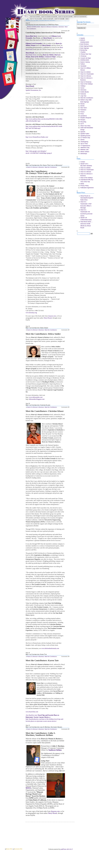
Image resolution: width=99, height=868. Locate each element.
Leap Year (83, 96)
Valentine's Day (85, 148)
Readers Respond (86, 118)
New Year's (84, 108)
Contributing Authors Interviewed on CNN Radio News (42, 25)
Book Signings (85, 48)
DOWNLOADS (85, 60)
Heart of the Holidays (36, 19)
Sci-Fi (82, 124)
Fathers (83, 64)
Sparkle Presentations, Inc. (34, 90)
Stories (82, 140)
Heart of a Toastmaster (80, 17)
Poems (82, 112)
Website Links (84, 150)
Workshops (84, 154)
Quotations (84, 116)
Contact (83, 162)
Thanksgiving (84, 142)
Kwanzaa (83, 94)
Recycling (83, 122)
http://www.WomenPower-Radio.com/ (37, 137)
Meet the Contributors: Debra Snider (37, 328)
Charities (83, 52)
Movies (82, 104)
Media (67, 19)
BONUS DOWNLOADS (34, 27)
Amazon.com (52, 316)
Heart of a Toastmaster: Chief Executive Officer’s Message (86, 205)
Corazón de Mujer (86, 58)
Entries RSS (9, 849)
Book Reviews (85, 44)
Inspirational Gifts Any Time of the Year (87, 181)
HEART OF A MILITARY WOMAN (65, 17)
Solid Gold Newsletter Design (87, 129)
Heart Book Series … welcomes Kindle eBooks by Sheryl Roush (87, 225)
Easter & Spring (85, 62)
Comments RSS (18, 849)
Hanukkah (83, 66)
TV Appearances (85, 146)
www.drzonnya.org (31, 313)
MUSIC (82, 106)
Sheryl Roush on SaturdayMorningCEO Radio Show (87, 198)
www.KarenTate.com (32, 712)
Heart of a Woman (59, 19)
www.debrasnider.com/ (36, 397)
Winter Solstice (85, 152)
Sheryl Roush (48, 318)
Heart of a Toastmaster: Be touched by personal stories (86, 213)
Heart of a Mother (48, 19)
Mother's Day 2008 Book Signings (86, 101)
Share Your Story (85, 126)
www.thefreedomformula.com (50, 648)
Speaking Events (85, 136)
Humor (82, 88)
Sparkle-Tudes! (85, 134)
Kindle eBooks (85, 92)
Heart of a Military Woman (86, 69)
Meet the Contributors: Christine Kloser (38, 405)
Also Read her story (32, 715)
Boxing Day (84, 50)
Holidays (83, 86)
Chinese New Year (86, 54)
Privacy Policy (85, 186)
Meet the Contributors (51, 167)
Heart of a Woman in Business (49, 17)
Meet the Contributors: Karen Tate (36, 654)
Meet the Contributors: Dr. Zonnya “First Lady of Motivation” (44, 165)
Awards (83, 38)
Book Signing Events (86, 46)
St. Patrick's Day (85, 138)
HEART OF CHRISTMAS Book (86, 219)
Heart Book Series (33, 1)
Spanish (83, 132)
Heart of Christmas (86, 82)
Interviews (61, 27)
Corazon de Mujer (50, 57)
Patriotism (83, 110)
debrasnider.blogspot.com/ (37, 399)
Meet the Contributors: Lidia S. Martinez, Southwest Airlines (44, 727)
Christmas (83, 56)
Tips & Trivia (84, 144)
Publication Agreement (87, 188)
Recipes (83, 120)
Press (82, 114)
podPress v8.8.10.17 (67, 849)
